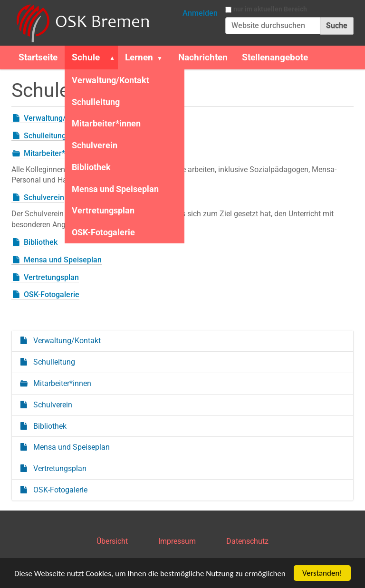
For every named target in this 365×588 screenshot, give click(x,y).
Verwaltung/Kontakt (110, 80)
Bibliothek (91, 167)
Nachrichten (203, 57)
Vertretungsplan (103, 210)
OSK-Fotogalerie (103, 232)
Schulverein (95, 145)
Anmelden (200, 13)
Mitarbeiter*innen (106, 123)
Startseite (38, 57)
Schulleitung (96, 102)
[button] (110, 58)
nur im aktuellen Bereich (270, 9)
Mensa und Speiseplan (115, 189)
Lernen (139, 57)
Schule (86, 57)
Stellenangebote (275, 57)
